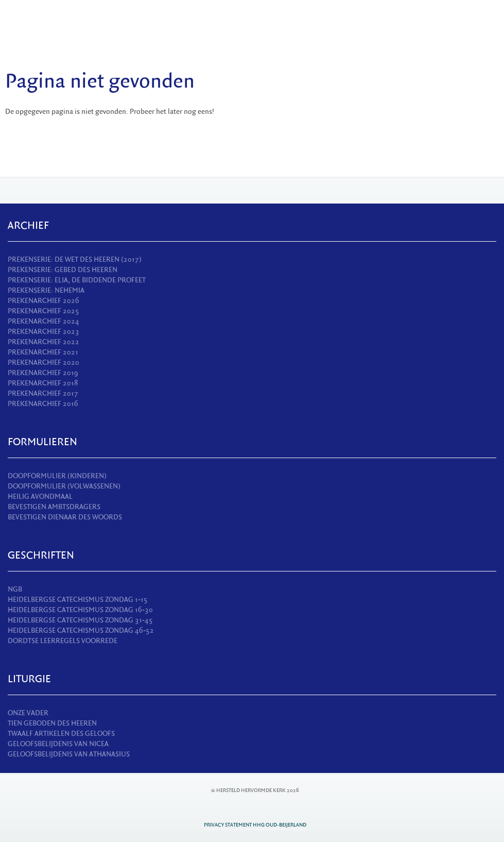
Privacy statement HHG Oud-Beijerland (255, 825)
